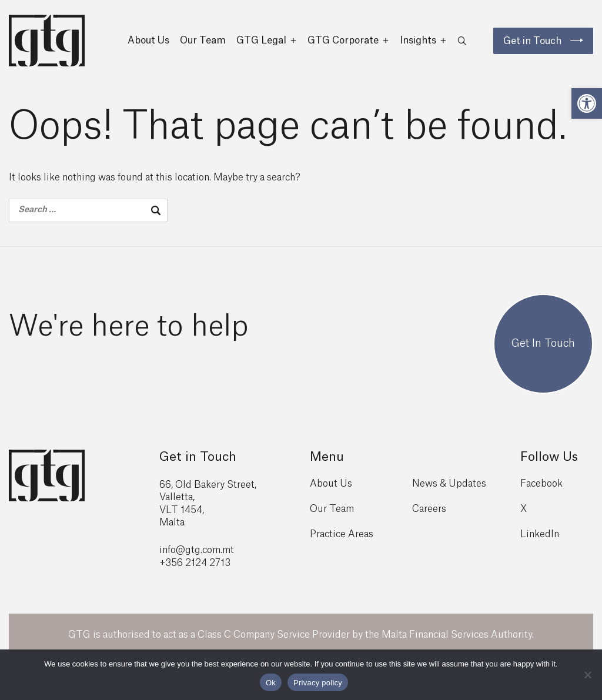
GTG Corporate (348, 41)
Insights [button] (423, 41)
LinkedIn (540, 538)
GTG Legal (267, 41)
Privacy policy (318, 683)
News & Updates (449, 488)
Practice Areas (342, 538)
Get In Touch (543, 348)
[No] (587, 675)
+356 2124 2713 (195, 567)
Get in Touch (532, 41)
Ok (271, 683)
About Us (148, 41)
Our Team (203, 41)
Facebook (541, 488)
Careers (429, 513)
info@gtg (180, 554)
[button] (587, 103)
